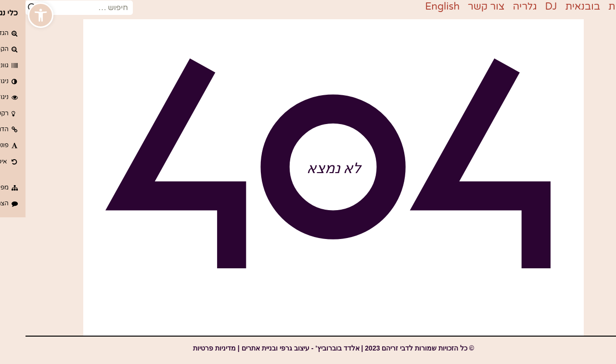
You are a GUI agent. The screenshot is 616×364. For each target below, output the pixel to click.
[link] (15, 15)
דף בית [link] (598, 6)
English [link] (417, 6)
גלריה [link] (500, 6)
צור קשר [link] (461, 6)
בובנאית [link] (557, 6)
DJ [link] (526, 6)
